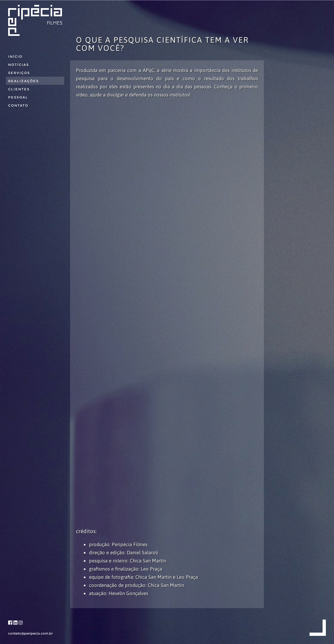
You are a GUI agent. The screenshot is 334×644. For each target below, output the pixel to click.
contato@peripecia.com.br (30, 633)
